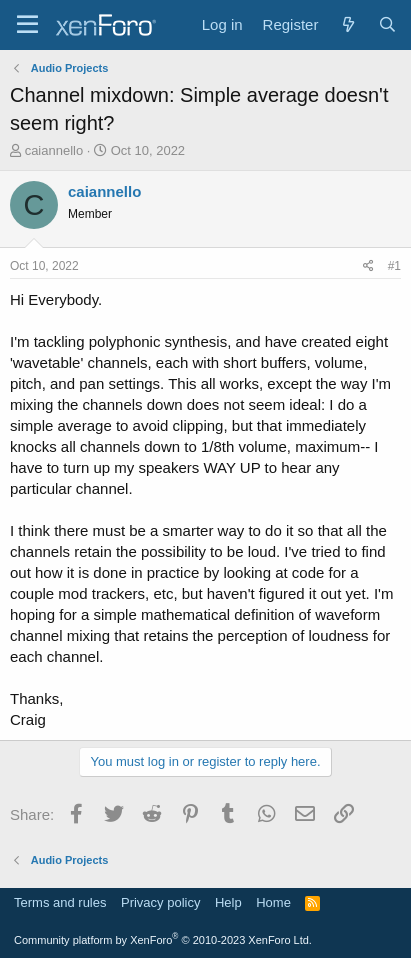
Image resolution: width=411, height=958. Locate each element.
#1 (394, 266)
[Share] (368, 266)
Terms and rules (60, 902)
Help (228, 902)
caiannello (54, 150)
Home (273, 902)
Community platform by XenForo (163, 940)
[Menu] (27, 25)
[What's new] (347, 24)
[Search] (387, 24)
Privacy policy (160, 902)
